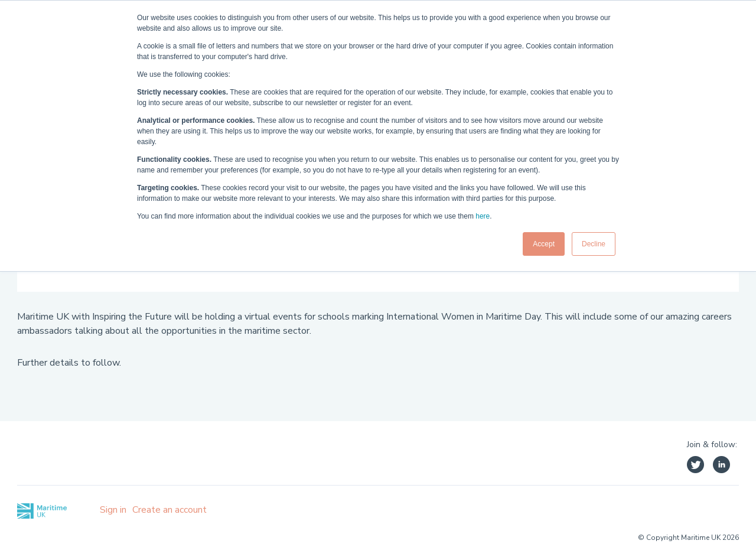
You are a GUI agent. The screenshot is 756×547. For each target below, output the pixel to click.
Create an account (170, 510)
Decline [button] (594, 244)
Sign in (113, 510)
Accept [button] (544, 244)
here (483, 216)
